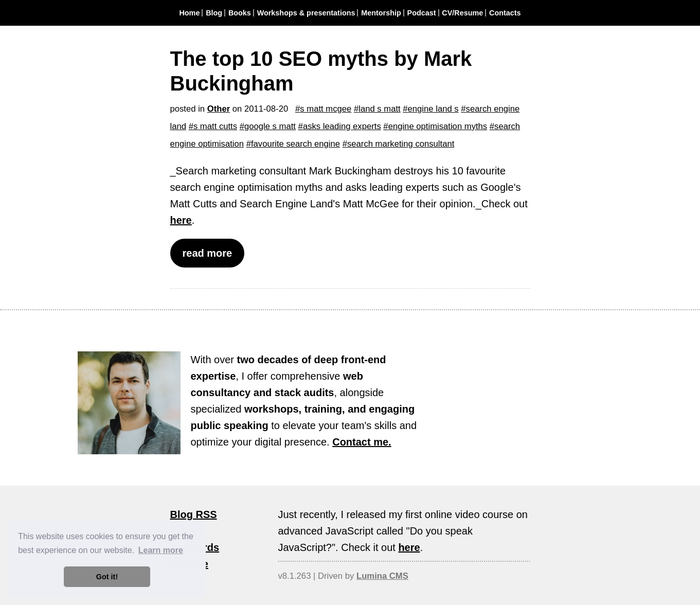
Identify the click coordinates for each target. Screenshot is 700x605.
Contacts (505, 13)
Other (219, 109)
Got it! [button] (107, 577)
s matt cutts (215, 126)
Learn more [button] (161, 550)
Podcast (422, 13)
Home (189, 13)
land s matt (379, 109)
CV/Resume (462, 13)
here (181, 220)
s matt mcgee (326, 109)
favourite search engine (295, 144)
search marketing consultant (401, 144)
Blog (214, 13)
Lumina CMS (382, 576)
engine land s (433, 109)
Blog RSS (194, 514)
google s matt (270, 126)
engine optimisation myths (438, 126)
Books (240, 13)
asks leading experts (342, 126)
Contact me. (362, 442)
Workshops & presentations (306, 13)
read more (208, 253)
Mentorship (381, 13)
